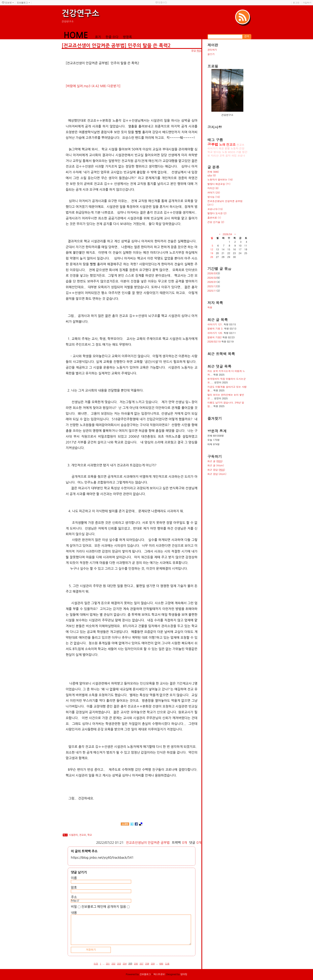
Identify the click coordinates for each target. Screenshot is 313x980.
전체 (213, 172)
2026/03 (212, 273)
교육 (222, 155)
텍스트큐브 (159, 974)
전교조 (240, 145)
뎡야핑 (184, 974)
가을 (239, 152)
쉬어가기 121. (215, 324)
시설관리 (73, 835)
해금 (221, 148)
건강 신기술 (216, 222)
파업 (234, 155)
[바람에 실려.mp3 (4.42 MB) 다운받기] (93, 86)
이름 (74, 878)
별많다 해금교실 (219, 184)
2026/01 (212, 282)
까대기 (214, 192)
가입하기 (307, 3)
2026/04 (227, 234)
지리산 (215, 155)
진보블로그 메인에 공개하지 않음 (104, 907)
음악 (228, 155)
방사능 (217, 152)
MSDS (232, 152)
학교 (90, 835)
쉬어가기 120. (215, 333)
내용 (74, 913)
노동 (225, 152)
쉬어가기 (213, 148)
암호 (74, 887)
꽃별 (227, 148)
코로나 (241, 155)
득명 (210, 307)
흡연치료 (214, 218)
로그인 (296, 3)
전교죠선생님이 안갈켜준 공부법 (148, 843)
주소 (74, 897)
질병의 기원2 (214, 337)
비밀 (74, 907)
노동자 (234, 148)
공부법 (213, 144)
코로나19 (215, 209)
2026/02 (212, 278)
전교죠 (83, 835)
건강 (242, 148)
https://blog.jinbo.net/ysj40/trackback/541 (102, 858)
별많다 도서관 (217, 213)
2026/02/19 (214, 341)
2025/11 (212, 291)
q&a (212, 175)
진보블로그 (145, 974)
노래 (222, 145)
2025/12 (212, 286)
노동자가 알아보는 (220, 179)
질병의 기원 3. (215, 328)
